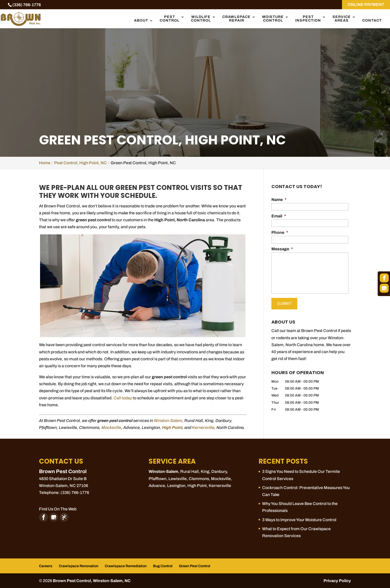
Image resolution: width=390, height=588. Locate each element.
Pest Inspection (308, 19)
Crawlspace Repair (236, 19)
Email (279, 216)
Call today (123, 398)
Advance (157, 486)
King (205, 471)
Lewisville (178, 479)
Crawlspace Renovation (79, 566)
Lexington (176, 486)
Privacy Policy (337, 581)
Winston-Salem (168, 421)
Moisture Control (273, 19)
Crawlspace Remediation (126, 566)
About (141, 21)
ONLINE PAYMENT (366, 4)
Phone (280, 232)
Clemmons (199, 479)
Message (282, 249)
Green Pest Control (195, 566)
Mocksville (111, 428)
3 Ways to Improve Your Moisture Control (299, 520)
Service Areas (342, 19)
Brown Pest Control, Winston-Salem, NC (92, 581)
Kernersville (203, 428)
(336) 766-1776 (27, 5)
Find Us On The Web (58, 509)
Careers (46, 566)
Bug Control (163, 566)
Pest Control (170, 19)
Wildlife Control (201, 19)
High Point (197, 486)
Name (279, 200)
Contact (372, 21)
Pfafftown (158, 479)
